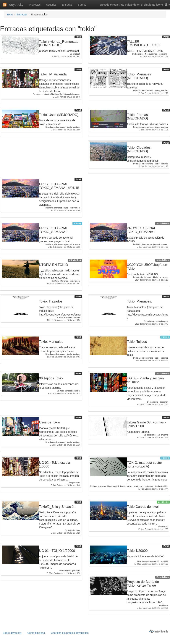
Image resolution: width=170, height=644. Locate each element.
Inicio (10, 14)
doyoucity (16, 5)
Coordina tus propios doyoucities (70, 633)
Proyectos (35, 5)
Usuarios (51, 5)
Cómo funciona (36, 633)
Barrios (82, 5)
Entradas (67, 5)
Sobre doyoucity (12, 633)
